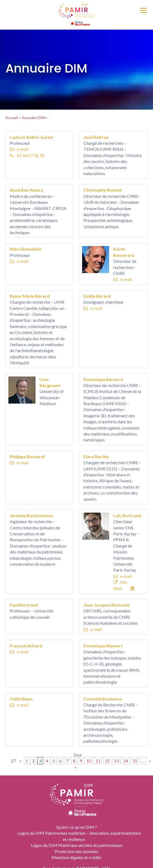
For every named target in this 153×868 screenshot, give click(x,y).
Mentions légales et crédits (76, 857)
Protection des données (76, 851)
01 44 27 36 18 (27, 155)
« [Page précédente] (20, 761)
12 (107, 761)
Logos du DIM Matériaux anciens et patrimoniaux (77, 845)
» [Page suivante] (150, 761)
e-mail (19, 149)
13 (116, 761)
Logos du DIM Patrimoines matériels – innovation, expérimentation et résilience (79, 836)
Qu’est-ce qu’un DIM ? (76, 827)
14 (126, 761)
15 (135, 761)
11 (98, 761)
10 (89, 761)
